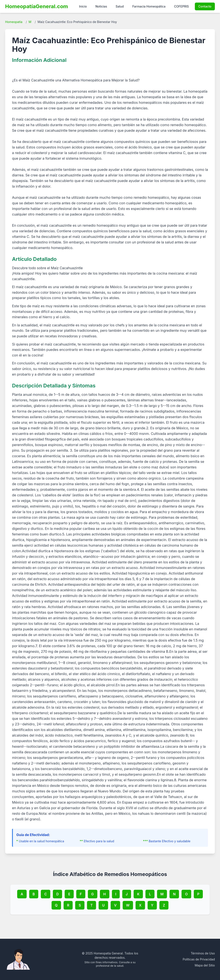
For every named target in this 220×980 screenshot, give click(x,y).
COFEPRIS (181, 6)
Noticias (101, 6)
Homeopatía (14, 22)
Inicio (83, 6)
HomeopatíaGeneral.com (37, 6)
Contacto (205, 6)
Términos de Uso (203, 953)
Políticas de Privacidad (199, 959)
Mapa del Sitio (205, 965)
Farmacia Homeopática (149, 6)
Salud (120, 6)
